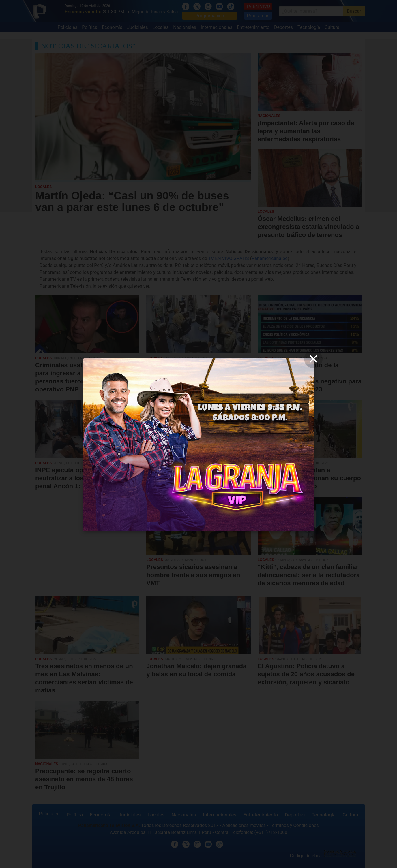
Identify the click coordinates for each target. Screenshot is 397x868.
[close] (313, 359)
